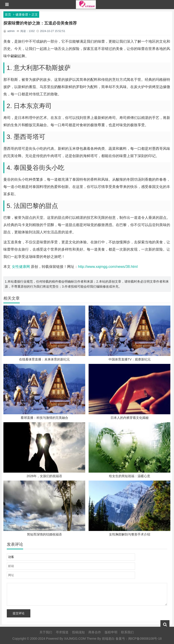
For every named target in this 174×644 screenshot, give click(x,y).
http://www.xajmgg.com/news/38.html (108, 267)
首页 (8, 15)
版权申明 (111, 632)
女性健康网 (21, 267)
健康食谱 (22, 15)
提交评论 (19, 613)
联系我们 (127, 632)
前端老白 (108, 639)
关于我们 (46, 632)
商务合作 (95, 632)
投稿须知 (78, 632)
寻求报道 (62, 632)
